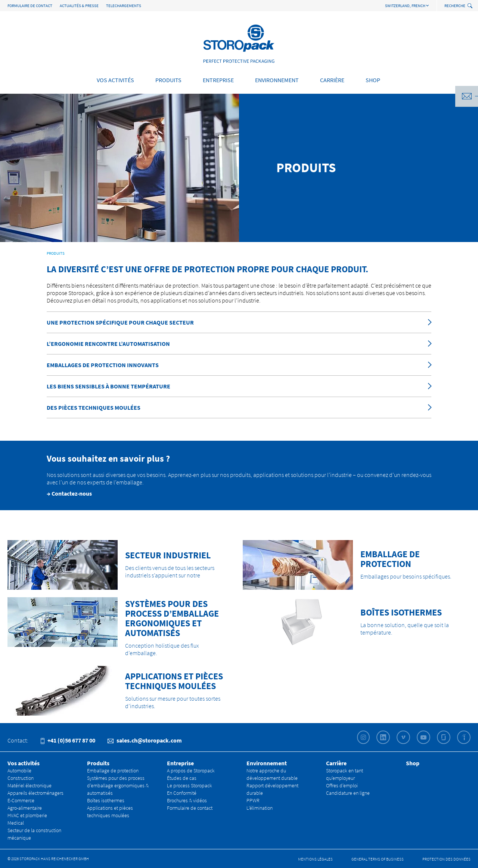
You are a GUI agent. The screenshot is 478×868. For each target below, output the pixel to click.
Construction (21, 778)
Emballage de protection (113, 771)
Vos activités (115, 80)
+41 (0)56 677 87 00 (68, 740)
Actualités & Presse (79, 6)
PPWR (253, 800)
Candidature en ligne (348, 793)
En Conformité (182, 793)
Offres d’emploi (342, 785)
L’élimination (260, 808)
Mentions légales (315, 859)
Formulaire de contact (30, 6)
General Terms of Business (378, 859)
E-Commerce (21, 800)
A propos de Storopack (191, 771)
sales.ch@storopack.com (145, 740)
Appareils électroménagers (35, 793)
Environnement (277, 80)
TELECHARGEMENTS (124, 6)
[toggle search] (471, 6)
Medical (16, 823)
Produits (168, 80)
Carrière (332, 80)
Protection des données (446, 859)
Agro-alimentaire (25, 808)
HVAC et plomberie (27, 815)
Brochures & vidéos (187, 800)
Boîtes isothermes (106, 800)
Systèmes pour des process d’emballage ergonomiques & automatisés (118, 785)
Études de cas (182, 778)
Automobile (19, 771)
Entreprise (218, 80)
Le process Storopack (190, 785)
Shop (373, 80)
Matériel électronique (30, 785)
